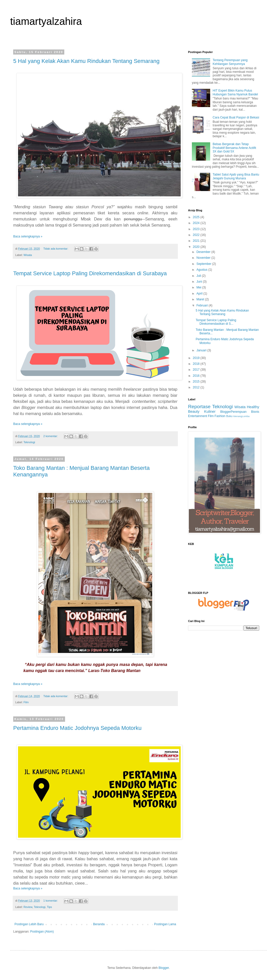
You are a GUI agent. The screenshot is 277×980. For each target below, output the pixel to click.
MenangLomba (241, 416)
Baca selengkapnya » (28, 236)
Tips (49, 907)
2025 (197, 217)
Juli (199, 276)
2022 (197, 235)
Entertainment (198, 416)
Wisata (28, 255)
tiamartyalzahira (46, 21)
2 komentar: (51, 436)
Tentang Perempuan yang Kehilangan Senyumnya (230, 62)
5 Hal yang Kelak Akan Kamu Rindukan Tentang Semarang (86, 61)
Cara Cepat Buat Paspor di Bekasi (236, 117)
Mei (199, 287)
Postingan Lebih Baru (29, 924)
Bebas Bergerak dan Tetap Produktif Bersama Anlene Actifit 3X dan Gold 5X (234, 148)
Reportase (199, 407)
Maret (201, 299)
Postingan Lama (165, 924)
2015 (197, 382)
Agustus (202, 270)
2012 (197, 387)
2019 (197, 358)
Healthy (253, 407)
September (204, 264)
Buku (229, 416)
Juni (200, 282)
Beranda (99, 924)
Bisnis (255, 412)
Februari (203, 305)
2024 (197, 223)
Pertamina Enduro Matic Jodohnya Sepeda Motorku (77, 728)
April (200, 294)
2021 (197, 241)
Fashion (220, 416)
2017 (197, 370)
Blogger (164, 968)
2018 (197, 364)
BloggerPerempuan (233, 412)
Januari (202, 350)
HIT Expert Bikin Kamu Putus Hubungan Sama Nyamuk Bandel (235, 92)
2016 (197, 376)
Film (26, 702)
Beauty (194, 411)
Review (28, 907)
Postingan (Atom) (42, 932)
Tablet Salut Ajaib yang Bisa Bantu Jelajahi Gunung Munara (236, 176)
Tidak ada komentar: (56, 249)
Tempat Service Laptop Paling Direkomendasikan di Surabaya (90, 273)
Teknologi (29, 442)
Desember (204, 252)
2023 (197, 229)
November (204, 258)
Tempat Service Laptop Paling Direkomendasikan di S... (216, 322)
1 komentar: (51, 901)
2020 (197, 247)
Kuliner (210, 411)
